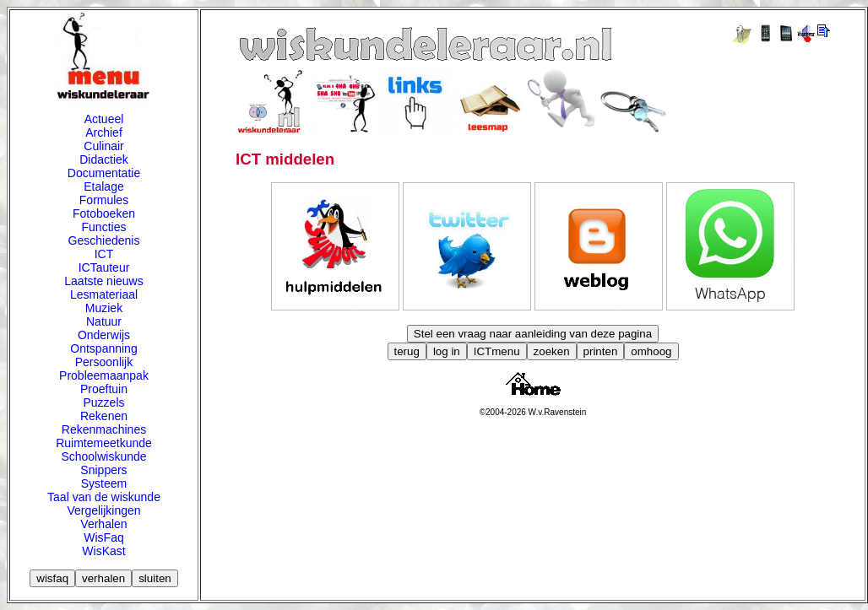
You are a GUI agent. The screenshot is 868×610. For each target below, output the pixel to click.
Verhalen (103, 524)
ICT (104, 254)
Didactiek (104, 159)
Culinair (103, 146)
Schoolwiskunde (103, 456)
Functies (104, 227)
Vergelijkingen (103, 510)
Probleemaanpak (104, 375)
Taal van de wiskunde (104, 497)
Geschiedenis (104, 240)
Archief (104, 132)
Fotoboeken (104, 213)
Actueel (104, 119)
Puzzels (103, 402)
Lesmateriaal (104, 294)
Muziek (104, 308)
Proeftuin (104, 389)
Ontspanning (103, 348)
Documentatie (104, 173)
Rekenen (104, 416)
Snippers (103, 470)
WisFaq (103, 537)
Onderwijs (104, 335)
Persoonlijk (104, 362)
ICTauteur (104, 267)
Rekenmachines (104, 429)
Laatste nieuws (103, 281)
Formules (104, 200)
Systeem (104, 483)
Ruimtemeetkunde (104, 443)
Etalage (103, 186)
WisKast (103, 551)
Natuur (104, 321)
